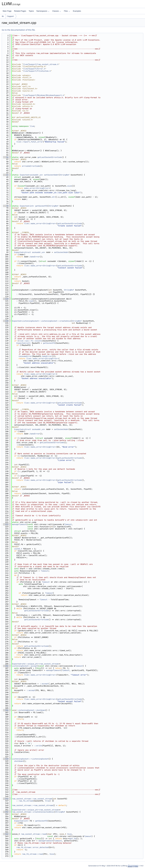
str (53, 197)
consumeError (25, 356)
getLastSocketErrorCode (50, 157)
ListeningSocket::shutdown (31, 710)
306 (6, 710)
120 (6, 299)
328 (6, 759)
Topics (31, 11)
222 (6, 524)
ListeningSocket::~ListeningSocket (30, 759)
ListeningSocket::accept (25, 666)
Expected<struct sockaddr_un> (30, 252)
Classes (57, 11)
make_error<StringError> (37, 188)
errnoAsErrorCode (31, 166)
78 (6, 206)
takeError (35, 257)
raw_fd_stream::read (32, 854)
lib (3, 16)
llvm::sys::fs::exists (30, 341)
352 (6, 812)
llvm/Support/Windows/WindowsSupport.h (44, 95)
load (31, 301)
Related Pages (20, 11)
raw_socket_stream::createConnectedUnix (33, 812)
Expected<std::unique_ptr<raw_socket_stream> (36, 664)
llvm (32, 126)
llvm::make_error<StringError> (40, 223)
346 (6, 799)
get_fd (73, 839)
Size (69, 834)
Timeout (68, 524)
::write (38, 746)
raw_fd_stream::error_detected (32, 847)
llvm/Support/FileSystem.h (37, 71)
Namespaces (43, 11)
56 (6, 157)
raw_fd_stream (26, 801)
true (47, 801)
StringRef (64, 175)
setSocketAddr (51, 175)
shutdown (19, 761)
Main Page (7, 11)
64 (6, 175)
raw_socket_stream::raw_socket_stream (32, 799)
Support (10, 16)
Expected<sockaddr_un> (31, 175)
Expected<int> (27, 206)
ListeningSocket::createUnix (56, 321)
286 (6, 666)
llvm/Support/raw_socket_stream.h (41, 64)
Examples (77, 11)
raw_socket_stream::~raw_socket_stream (32, 805)
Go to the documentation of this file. (18, 30)
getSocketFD (41, 206)
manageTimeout (19, 524)
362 (6, 834)
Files (67, 11)
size (69, 186)
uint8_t (18, 549)
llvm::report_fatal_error (30, 142)
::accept (44, 684)
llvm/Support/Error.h (34, 69)
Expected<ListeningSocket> (26, 321)
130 (6, 321)
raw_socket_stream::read (33, 834)
